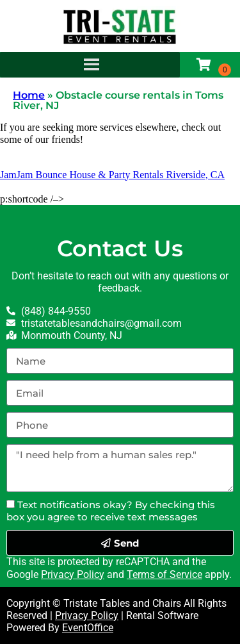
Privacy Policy (73, 574)
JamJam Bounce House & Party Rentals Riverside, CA (112, 175)
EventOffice (88, 628)
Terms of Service (164, 574)
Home (29, 95)
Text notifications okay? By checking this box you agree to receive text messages (111, 511)
